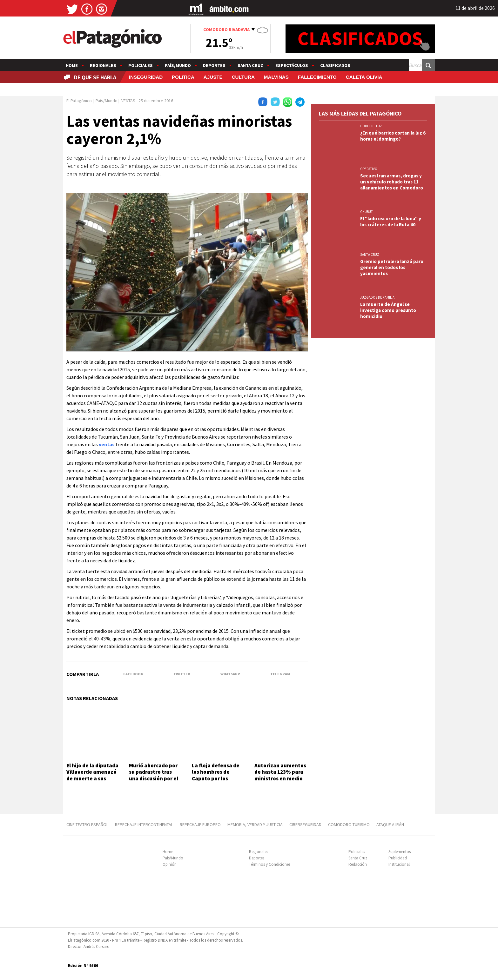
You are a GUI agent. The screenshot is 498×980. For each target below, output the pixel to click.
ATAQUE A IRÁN (390, 824)
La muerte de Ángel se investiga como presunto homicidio (388, 310)
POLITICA (183, 77)
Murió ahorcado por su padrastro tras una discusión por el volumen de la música (154, 778)
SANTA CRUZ (370, 255)
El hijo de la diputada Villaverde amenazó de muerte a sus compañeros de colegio (92, 778)
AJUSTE (213, 77)
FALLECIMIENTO (317, 77)
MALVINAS (276, 77)
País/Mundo (178, 65)
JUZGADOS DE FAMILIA (377, 297)
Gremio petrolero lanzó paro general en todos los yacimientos (392, 267)
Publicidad (398, 858)
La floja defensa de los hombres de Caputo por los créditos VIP (216, 775)
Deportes (214, 65)
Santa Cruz (250, 65)
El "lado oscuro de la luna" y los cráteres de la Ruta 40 (391, 222)
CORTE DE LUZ (371, 126)
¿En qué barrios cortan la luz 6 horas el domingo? (393, 136)
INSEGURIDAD (146, 77)
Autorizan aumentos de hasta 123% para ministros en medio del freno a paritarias (280, 778)
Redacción (358, 864)
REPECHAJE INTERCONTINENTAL (144, 824)
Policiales (141, 65)
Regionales (103, 65)
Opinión (170, 864)
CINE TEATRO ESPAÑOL (87, 824)
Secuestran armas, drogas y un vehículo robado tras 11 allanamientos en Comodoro (392, 182)
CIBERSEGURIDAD (305, 824)
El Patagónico (79, 101)
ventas (107, 444)
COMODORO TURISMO (349, 824)
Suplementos (400, 852)
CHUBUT (367, 212)
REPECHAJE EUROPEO (200, 824)
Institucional (399, 864)
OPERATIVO (369, 169)
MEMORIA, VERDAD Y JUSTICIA (255, 824)
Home (72, 65)
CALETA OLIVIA (364, 77)
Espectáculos (292, 65)
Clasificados (335, 65)
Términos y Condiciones (270, 864)
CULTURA (243, 77)
